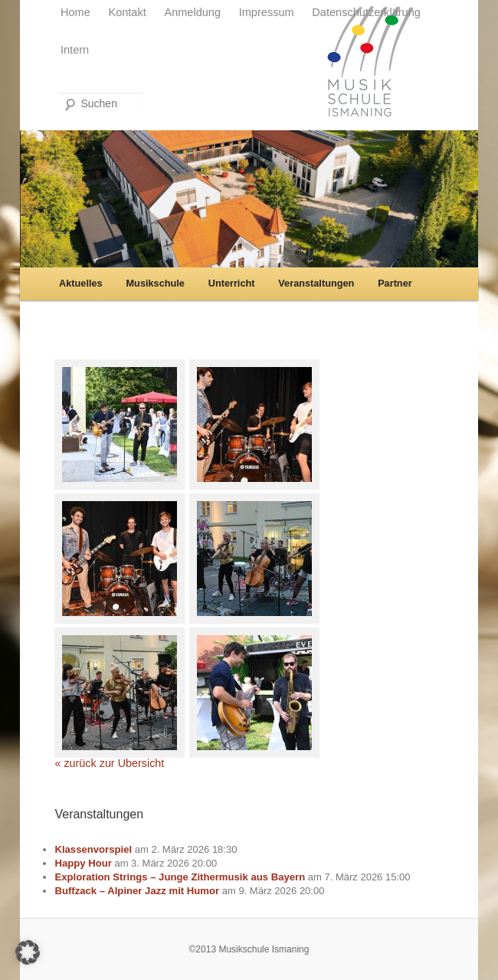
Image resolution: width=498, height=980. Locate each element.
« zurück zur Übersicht (109, 763)
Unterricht (232, 283)
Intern (75, 50)
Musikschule (156, 283)
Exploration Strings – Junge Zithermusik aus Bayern (180, 877)
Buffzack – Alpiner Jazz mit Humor (137, 891)
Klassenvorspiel (93, 849)
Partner (395, 283)
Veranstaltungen (316, 283)
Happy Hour (83, 863)
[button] (28, 952)
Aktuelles (81, 283)
